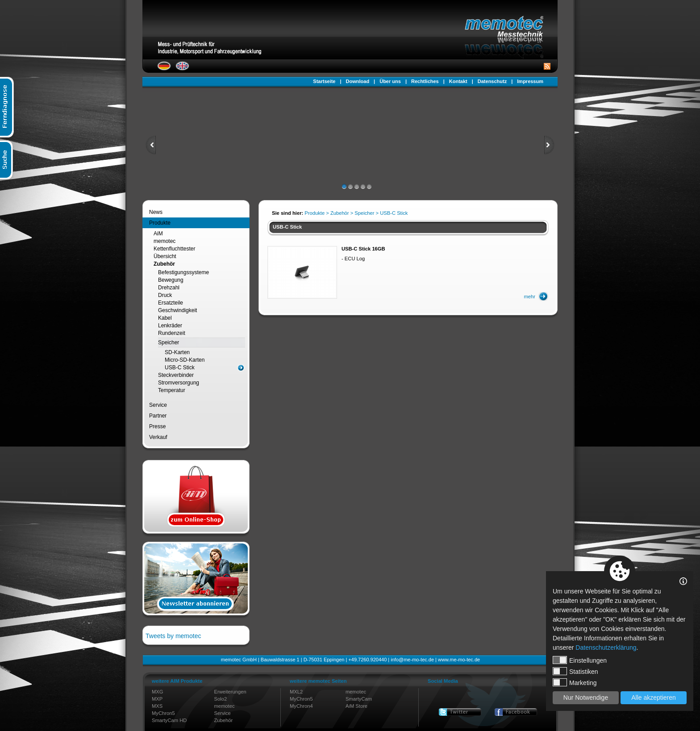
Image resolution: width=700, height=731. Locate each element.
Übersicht (165, 256)
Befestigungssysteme (183, 272)
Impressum (530, 81)
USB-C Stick (180, 368)
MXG (157, 692)
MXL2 (296, 692)
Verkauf (158, 437)
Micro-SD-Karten (185, 360)
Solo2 (221, 699)
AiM (158, 234)
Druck (165, 295)
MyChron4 (301, 706)
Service (158, 405)
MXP (157, 699)
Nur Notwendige (586, 698)
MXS (157, 706)
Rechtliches (425, 81)
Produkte (160, 223)
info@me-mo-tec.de (412, 660)
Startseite (324, 81)
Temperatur (172, 390)
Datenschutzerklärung (606, 647)
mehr (530, 297)
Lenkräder (170, 326)
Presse (157, 426)
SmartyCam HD (169, 720)
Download (358, 81)
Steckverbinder (176, 375)
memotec (165, 241)
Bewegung (171, 280)
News (156, 212)
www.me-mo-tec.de (459, 660)
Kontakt (458, 81)
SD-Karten (177, 352)
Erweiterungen (230, 692)
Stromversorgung (179, 383)
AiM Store (356, 706)
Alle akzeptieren (654, 698)
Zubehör (164, 264)
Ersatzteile (171, 303)
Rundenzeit (172, 333)
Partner (158, 416)
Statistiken (575, 671)
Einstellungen (580, 660)
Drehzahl (169, 288)
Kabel (165, 318)
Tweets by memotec (173, 636)
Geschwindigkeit (177, 310)
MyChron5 (163, 713)
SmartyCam (359, 699)
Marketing (575, 682)
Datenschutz (492, 81)
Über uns (390, 81)
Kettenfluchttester (174, 249)
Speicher (169, 343)
